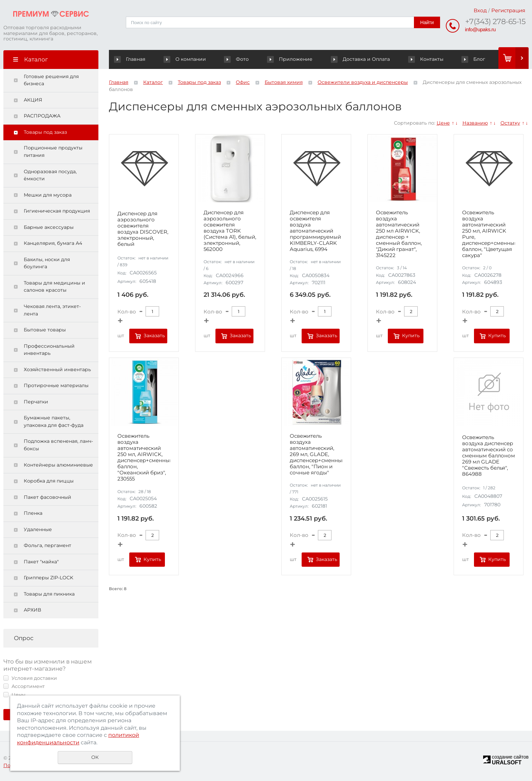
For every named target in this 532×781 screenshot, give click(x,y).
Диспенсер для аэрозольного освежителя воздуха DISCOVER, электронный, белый (143, 229)
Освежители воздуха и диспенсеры (363, 82)
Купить (411, 335)
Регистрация (508, 10)
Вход (480, 10)
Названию (475, 123)
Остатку (510, 123)
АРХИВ (32, 610)
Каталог (153, 82)
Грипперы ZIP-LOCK (49, 578)
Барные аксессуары (49, 227)
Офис (243, 82)
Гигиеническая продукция (57, 211)
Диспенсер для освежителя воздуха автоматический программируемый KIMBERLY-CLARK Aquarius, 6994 (315, 231)
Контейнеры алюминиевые (58, 465)
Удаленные (38, 529)
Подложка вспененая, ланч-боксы (58, 445)
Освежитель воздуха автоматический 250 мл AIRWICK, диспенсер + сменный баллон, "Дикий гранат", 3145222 (399, 234)
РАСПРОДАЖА (42, 116)
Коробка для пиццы (49, 481)
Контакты (426, 59)
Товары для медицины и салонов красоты (54, 287)
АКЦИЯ (33, 100)
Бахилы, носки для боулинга (47, 263)
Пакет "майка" (41, 562)
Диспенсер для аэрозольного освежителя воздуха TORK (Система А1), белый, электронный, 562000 (230, 231)
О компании (186, 59)
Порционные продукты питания (53, 151)
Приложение (291, 59)
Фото (237, 59)
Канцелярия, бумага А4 (53, 243)
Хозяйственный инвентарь (57, 369)
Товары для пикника (49, 594)
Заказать (154, 335)
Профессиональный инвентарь (49, 350)
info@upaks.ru (480, 29)
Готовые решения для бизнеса (51, 80)
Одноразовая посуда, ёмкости (50, 175)
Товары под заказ (45, 132)
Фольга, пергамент (47, 545)
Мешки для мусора (48, 195)
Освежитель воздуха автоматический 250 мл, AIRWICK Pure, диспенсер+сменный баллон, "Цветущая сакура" (489, 234)
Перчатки (36, 402)
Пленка (33, 513)
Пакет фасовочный (47, 497)
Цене (443, 123)
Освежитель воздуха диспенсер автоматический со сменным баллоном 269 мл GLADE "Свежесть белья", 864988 (489, 456)
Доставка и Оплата (361, 59)
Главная (131, 59)
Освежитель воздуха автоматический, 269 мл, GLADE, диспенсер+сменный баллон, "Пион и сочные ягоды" (316, 454)
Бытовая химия (284, 82)
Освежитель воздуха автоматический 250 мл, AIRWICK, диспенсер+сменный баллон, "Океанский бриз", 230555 (144, 457)
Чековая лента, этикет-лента (52, 310)
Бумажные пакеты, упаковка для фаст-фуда (54, 421)
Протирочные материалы (56, 385)
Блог (473, 59)
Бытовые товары (45, 330)
